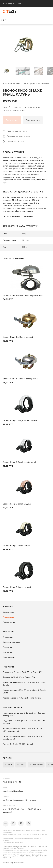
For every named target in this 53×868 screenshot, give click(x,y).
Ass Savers (36, 765)
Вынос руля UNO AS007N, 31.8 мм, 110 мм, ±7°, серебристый (23, 730)
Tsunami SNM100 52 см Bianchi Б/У (19, 677)
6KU (8, 765)
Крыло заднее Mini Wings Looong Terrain (22, 698)
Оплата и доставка (12, 642)
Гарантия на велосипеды (18, 136)
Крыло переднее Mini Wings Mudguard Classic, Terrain (24, 684)
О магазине (8, 637)
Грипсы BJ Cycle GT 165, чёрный (18, 744)
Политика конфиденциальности (13, 863)
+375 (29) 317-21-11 (12, 4)
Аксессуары (30, 83)
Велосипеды (9, 612)
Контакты (7, 652)
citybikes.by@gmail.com (13, 791)
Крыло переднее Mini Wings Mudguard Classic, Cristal (24, 692)
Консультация (9, 657)
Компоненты (9, 622)
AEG (21, 765)
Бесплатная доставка (17, 131)
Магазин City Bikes (12, 83)
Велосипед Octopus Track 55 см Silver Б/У (22, 672)
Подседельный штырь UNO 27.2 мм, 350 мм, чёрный (24, 722)
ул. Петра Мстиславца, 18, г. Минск (19, 800)
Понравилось (33, 120)
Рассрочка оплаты (15, 141)
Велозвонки (44, 83)
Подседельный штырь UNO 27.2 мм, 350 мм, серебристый (24, 714)
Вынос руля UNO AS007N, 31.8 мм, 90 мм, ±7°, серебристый (25, 738)
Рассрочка (8, 647)
